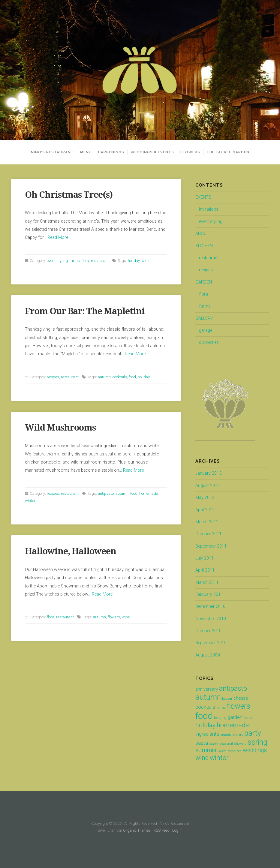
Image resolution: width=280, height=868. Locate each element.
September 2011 (211, 546)
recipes (53, 377)
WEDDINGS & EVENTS (152, 152)
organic (226, 735)
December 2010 (210, 607)
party (253, 733)
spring (257, 742)
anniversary (207, 689)
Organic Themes (137, 830)
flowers (114, 617)
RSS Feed (161, 830)
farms (75, 261)
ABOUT (202, 234)
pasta (202, 743)
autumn (104, 377)
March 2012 (207, 522)
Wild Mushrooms (60, 428)
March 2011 (207, 583)
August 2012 (208, 486)
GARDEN (204, 282)
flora (85, 261)
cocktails (120, 377)
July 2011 (205, 558)
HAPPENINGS (111, 152)
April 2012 (205, 510)
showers (240, 744)
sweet (222, 751)
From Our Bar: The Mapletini (85, 311)
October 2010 (208, 631)
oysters (238, 735)
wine (126, 617)
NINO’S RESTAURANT (52, 152)
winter (147, 261)
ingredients (207, 734)
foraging (220, 718)
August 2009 (208, 655)
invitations (209, 209)
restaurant (100, 261)
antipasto (106, 493)
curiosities (209, 342)
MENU (86, 152)
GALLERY (204, 318)
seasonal (226, 744)
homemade (149, 493)
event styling (57, 261)
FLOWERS (190, 152)
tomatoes (235, 751)
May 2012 (205, 498)
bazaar (227, 699)
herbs (248, 718)
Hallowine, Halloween (71, 551)
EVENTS (203, 197)
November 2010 (211, 619)
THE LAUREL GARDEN (228, 152)
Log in (177, 830)
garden (235, 717)
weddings (255, 750)
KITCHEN (204, 246)
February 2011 (209, 595)
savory (214, 744)
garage (206, 330)
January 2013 (208, 473)
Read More (58, 237)
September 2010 (211, 643)
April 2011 (205, 570)
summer (206, 750)
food (132, 377)
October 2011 (208, 534)
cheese (241, 698)
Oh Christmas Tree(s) (69, 195)
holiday (134, 261)
